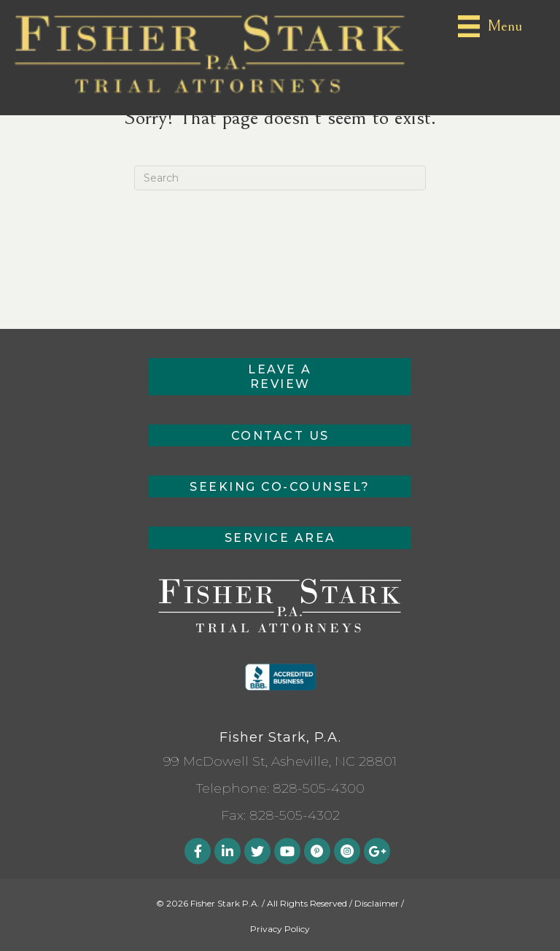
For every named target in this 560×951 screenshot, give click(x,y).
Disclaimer (377, 903)
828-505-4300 (319, 788)
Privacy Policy (280, 929)
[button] (280, 377)
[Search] (280, 178)
